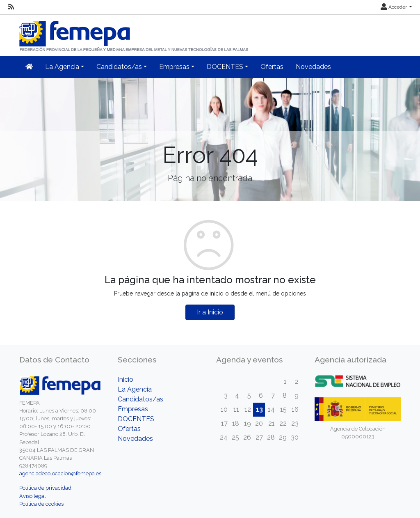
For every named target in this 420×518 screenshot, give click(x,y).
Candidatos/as (140, 399)
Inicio (126, 379)
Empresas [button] (174, 67)
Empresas (133, 409)
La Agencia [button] (62, 67)
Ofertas (272, 67)
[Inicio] (135, 33)
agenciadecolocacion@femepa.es (60, 473)
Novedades (313, 67)
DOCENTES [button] (225, 67)
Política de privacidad (45, 488)
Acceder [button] (394, 7)
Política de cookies (41, 504)
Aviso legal (33, 496)
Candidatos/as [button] (119, 67)
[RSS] (11, 7)
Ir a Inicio (210, 312)
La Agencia (135, 389)
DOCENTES (136, 419)
